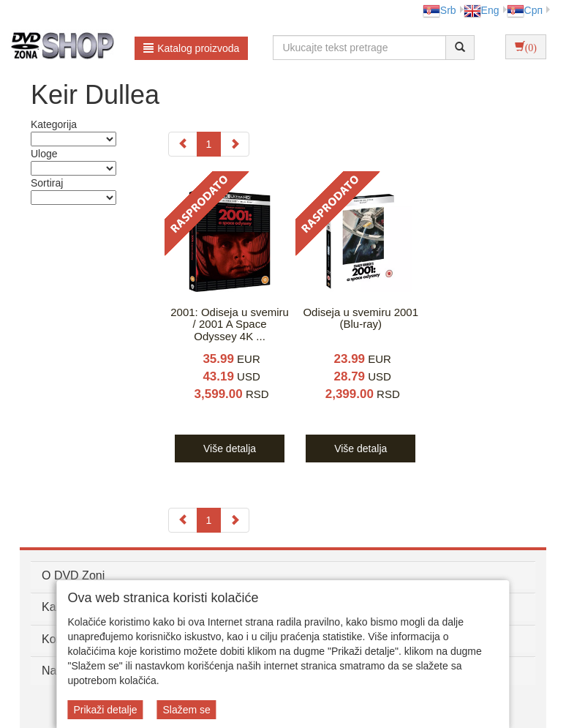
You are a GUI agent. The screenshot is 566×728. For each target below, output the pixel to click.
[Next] (235, 144)
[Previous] (183, 144)
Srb (439, 10)
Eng (482, 10)
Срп (525, 10)
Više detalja (230, 449)
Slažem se (186, 710)
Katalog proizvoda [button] (191, 48)
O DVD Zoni (73, 575)
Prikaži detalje (105, 710)
